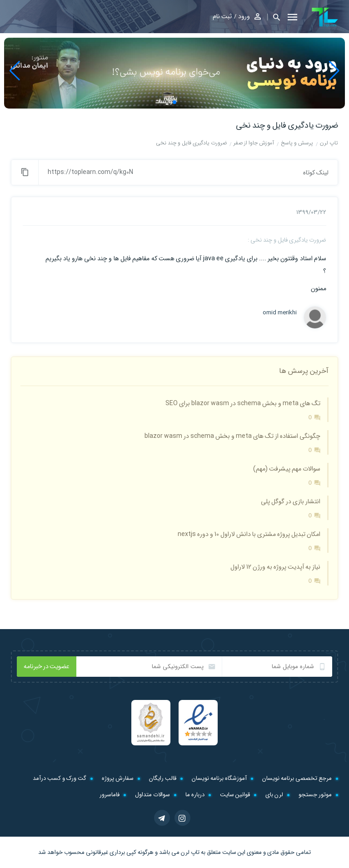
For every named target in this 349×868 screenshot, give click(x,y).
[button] (274, 17)
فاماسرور (110, 795)
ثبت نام (222, 16)
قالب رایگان (163, 778)
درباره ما (195, 795)
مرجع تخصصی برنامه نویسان (297, 778)
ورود (244, 16)
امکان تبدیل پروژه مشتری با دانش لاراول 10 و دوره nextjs (249, 534)
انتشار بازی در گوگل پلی (291, 501)
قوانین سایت (235, 795)
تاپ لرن (190, 852)
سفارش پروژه (118, 778)
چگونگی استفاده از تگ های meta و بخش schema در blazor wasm (232, 436)
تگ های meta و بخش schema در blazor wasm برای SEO (243, 403)
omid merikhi (280, 313)
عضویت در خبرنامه (47, 666)
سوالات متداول (152, 795)
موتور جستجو (315, 795)
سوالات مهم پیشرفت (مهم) (287, 469)
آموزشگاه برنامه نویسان (219, 778)
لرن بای (274, 795)
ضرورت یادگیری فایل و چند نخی (287, 125)
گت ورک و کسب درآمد (60, 778)
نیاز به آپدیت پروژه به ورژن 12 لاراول (275, 567)
